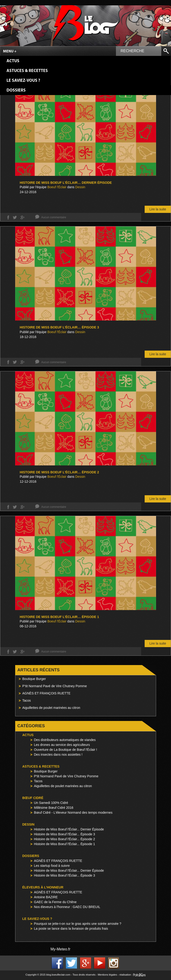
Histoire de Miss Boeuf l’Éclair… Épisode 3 (59, 327)
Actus (13, 61)
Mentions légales (107, 975)
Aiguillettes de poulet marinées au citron (51, 708)
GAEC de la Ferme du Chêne (55, 902)
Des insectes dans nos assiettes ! (58, 755)
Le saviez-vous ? (23, 81)
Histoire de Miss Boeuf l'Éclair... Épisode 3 (65, 834)
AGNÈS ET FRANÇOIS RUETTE (47, 693)
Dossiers (16, 90)
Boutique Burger (34, 679)
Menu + (10, 51)
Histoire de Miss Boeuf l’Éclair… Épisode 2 (59, 472)
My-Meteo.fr (61, 949)
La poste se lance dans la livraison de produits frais (71, 929)
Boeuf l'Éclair (57, 187)
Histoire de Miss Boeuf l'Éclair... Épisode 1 (65, 844)
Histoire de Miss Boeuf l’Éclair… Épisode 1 (59, 617)
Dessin (80, 187)
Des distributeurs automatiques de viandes (65, 740)
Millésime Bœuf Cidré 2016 (54, 808)
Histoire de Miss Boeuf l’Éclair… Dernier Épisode (66, 183)
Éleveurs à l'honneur (43, 887)
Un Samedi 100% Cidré (51, 803)
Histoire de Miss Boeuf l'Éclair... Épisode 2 (65, 839)
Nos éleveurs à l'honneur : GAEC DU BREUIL (67, 907)
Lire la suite (158, 209)
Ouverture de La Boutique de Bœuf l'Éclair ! (66, 750)
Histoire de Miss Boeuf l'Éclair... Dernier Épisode (69, 829)
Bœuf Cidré (33, 798)
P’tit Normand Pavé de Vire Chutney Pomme (55, 686)
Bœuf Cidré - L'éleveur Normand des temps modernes (73, 813)
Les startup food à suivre (52, 866)
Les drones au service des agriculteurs (62, 745)
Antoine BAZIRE (46, 897)
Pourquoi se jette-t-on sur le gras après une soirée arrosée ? (78, 924)
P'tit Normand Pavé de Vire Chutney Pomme (66, 776)
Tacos (27, 700)
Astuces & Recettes (27, 71)
